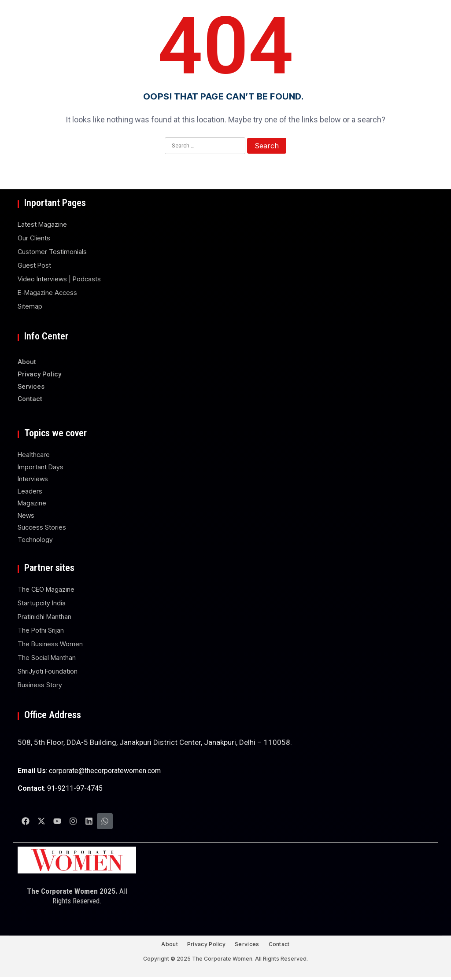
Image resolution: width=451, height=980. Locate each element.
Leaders (30, 491)
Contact (30, 399)
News (26, 515)
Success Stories (42, 527)
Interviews (33, 479)
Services (31, 387)
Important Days (41, 467)
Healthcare (34, 455)
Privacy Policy (39, 374)
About (27, 362)
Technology (35, 540)
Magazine (32, 503)
